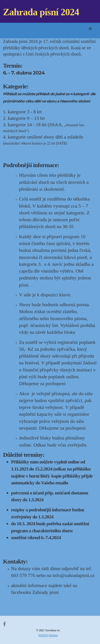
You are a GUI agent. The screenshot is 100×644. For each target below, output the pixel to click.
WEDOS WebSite (48, 635)
